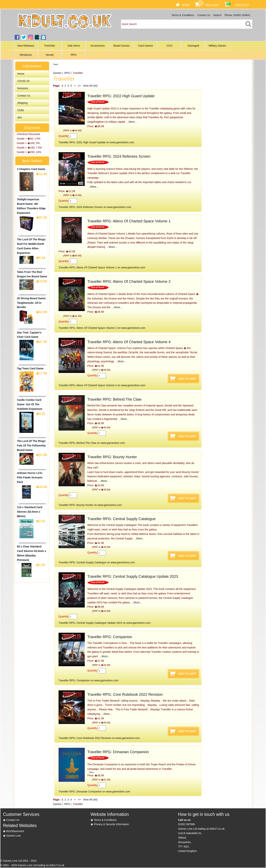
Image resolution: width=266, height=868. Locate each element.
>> (79, 86)
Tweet (55, 64)
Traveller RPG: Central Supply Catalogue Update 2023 (133, 576)
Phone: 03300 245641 (237, 15)
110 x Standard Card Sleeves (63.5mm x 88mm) (30, 512)
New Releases (26, 46)
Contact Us (204, 15)
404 (19, 117)
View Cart (212, 5)
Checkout (242, 5)
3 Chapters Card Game (31, 169)
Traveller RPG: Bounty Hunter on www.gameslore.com (90, 505)
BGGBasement (15, 831)
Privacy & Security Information (111, 824)
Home (186, 5)
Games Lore (14, 836)
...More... (131, 122)
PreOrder (50, 46)
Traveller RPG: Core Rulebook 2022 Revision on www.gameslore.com (99, 738)
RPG (74, 55)
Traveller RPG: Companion (110, 637)
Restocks (23, 88)
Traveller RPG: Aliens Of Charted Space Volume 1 (129, 221)
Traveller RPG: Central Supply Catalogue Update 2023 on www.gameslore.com (105, 623)
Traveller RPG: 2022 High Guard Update (121, 96)
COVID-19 (23, 81)
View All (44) (90, 86)
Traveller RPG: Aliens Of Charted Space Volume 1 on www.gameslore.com (102, 267)
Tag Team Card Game (30, 368)
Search (217, 15)
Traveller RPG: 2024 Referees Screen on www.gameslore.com (95, 207)
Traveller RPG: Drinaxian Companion (118, 752)
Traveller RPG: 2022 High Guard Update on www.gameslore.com (96, 142)
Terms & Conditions (183, 15)
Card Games (145, 46)
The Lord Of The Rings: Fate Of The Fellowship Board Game (32, 446)
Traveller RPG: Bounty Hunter (112, 457)
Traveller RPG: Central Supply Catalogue (121, 519)
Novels (50, 55)
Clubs (21, 110)
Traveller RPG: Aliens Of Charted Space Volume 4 (129, 342)
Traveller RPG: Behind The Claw (114, 399)
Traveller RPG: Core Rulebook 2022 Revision (125, 694)
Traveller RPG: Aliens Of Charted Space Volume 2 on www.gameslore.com (102, 328)
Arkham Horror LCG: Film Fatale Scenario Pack (30, 477)
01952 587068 (186, 824)
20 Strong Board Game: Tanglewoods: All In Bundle (32, 303)
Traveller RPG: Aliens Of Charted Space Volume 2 (129, 281)
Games (57, 73)
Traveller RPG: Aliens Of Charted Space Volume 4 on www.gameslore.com (102, 385)
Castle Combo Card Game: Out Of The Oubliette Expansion (30, 404)
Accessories (98, 46)
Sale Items (74, 46)
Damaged (194, 46)
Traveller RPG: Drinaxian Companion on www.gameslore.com (94, 792)
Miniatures (26, 55)
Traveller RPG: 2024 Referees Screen (119, 156)
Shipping (22, 103)
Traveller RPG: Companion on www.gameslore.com (88, 680)
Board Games (122, 46)
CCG (169, 46)
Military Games (217, 46)
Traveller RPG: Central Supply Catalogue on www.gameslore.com (97, 562)
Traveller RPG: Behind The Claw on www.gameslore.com (92, 443)
